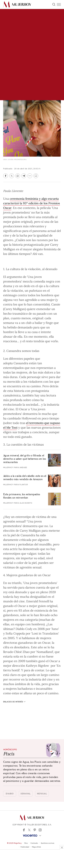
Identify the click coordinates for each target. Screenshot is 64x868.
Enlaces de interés (14, 702)
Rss (26, 843)
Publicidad (25, 847)
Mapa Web (36, 847)
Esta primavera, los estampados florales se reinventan (22, 496)
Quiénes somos (48, 843)
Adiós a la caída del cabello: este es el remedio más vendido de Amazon (25, 478)
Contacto (34, 843)
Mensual (42, 794)
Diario (10, 794)
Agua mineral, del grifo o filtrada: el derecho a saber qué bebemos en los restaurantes (25, 459)
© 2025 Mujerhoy (14, 843)
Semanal (26, 794)
